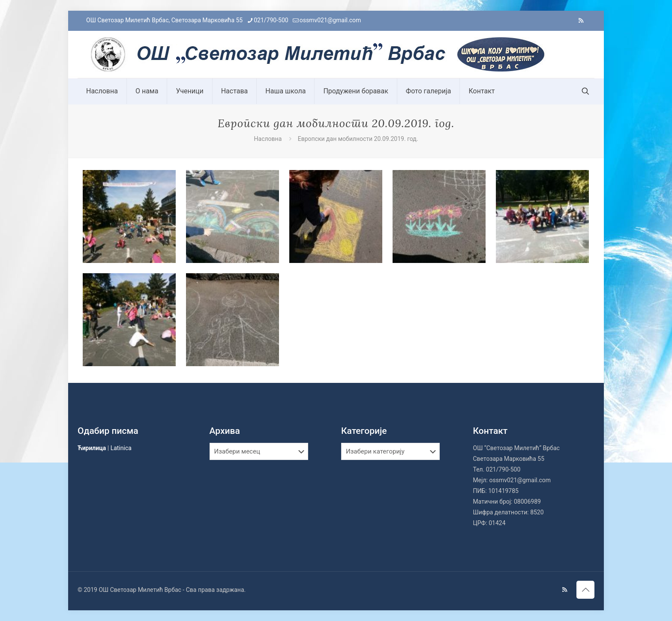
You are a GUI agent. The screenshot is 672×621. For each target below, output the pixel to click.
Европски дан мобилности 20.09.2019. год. (358, 139)
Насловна (268, 139)
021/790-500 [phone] (271, 20)
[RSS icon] (581, 21)
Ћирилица (92, 448)
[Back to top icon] (585, 590)
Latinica (121, 448)
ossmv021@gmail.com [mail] (330, 20)
